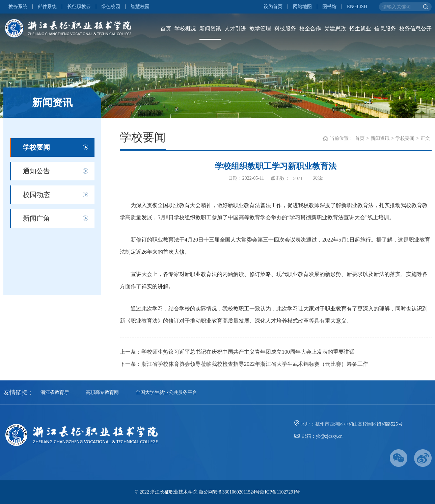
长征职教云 (79, 7)
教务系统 (18, 7)
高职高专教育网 (102, 392)
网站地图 (302, 7)
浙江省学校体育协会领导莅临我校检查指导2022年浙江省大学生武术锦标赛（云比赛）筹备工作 (255, 364)
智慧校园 (140, 7)
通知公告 (36, 171)
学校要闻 (36, 147)
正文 (425, 138)
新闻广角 (36, 218)
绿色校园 (111, 7)
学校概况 (185, 29)
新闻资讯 (210, 29)
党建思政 (335, 29)
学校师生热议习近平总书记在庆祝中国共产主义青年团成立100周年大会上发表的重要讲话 (248, 352)
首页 (166, 29)
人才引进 (235, 29)
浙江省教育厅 (55, 392)
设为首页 (273, 7)
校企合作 (310, 29)
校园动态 (36, 195)
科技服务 (285, 29)
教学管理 (260, 29)
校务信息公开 (415, 29)
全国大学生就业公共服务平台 (166, 392)
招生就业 (360, 29)
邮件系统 (47, 7)
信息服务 (385, 29)
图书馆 (329, 7)
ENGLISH (357, 7)
